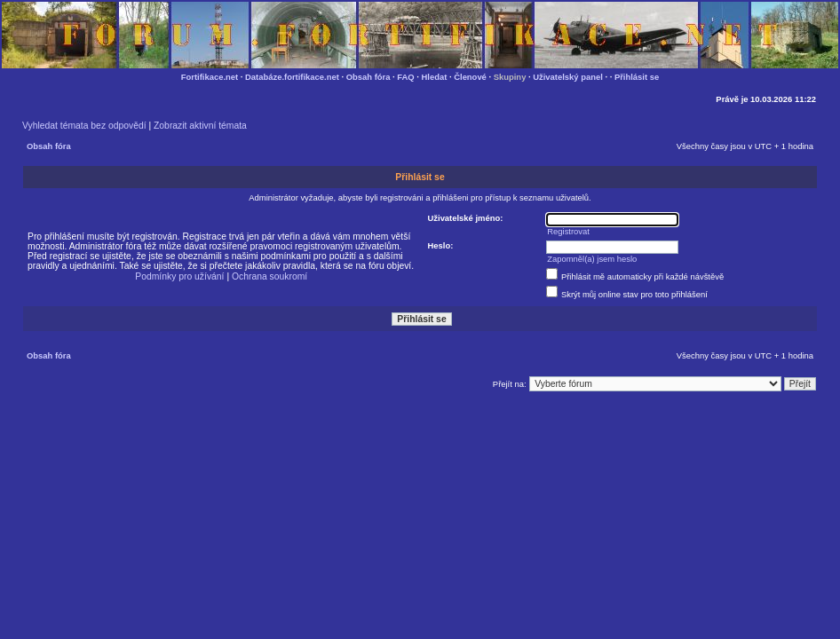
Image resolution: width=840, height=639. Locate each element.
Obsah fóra (368, 77)
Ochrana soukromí (269, 276)
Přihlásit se (637, 77)
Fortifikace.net (210, 77)
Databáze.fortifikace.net (292, 77)
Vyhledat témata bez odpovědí (84, 126)
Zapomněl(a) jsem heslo (592, 259)
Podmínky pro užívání (179, 276)
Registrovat (568, 231)
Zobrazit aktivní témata (200, 126)
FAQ (405, 77)
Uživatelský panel (568, 77)
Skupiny (510, 77)
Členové (470, 77)
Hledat (435, 77)
